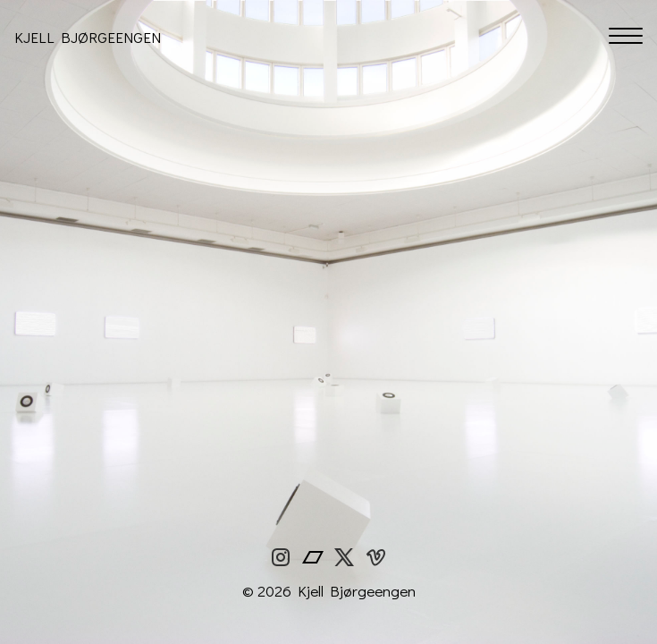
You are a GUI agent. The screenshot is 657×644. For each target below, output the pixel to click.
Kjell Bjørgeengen (88, 37)
